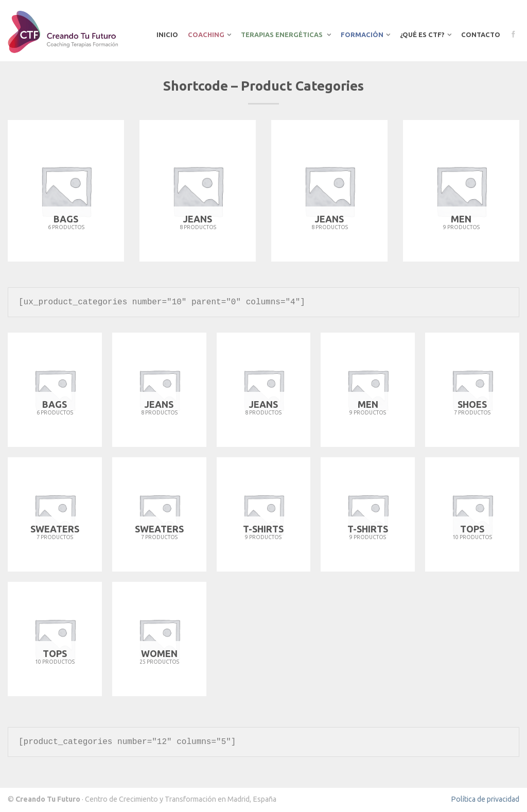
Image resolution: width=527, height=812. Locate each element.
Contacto (481, 34)
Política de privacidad (485, 799)
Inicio (167, 34)
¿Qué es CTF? (422, 34)
